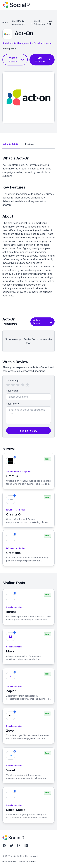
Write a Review (16, 60)
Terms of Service (28, 862)
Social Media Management (18, 22)
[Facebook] (4, 845)
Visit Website (43, 60)
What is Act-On (11, 144)
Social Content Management (19, 471)
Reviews (30, 144)
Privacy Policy (9, 862)
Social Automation (39, 22)
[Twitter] (12, 845)
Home (5, 22)
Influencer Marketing (16, 510)
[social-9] (16, 5)
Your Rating (12, 380)
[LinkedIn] (26, 845)
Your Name (12, 391)
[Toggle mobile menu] (52, 5)
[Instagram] (19, 845)
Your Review (13, 404)
